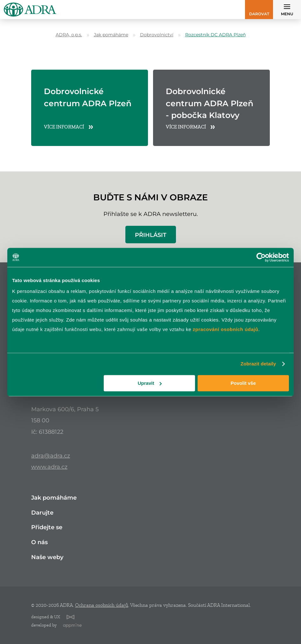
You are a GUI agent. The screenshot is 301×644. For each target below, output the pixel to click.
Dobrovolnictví (157, 35)
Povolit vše (243, 383)
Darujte (42, 513)
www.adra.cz (49, 467)
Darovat (259, 14)
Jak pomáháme (111, 35)
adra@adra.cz (51, 456)
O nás (39, 542)
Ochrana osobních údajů (102, 605)
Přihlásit (151, 235)
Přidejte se (47, 527)
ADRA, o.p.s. (69, 35)
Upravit (150, 383)
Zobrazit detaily (258, 364)
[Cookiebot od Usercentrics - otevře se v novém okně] (261, 257)
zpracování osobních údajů (226, 329)
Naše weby (47, 557)
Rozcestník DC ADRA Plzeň (215, 35)
